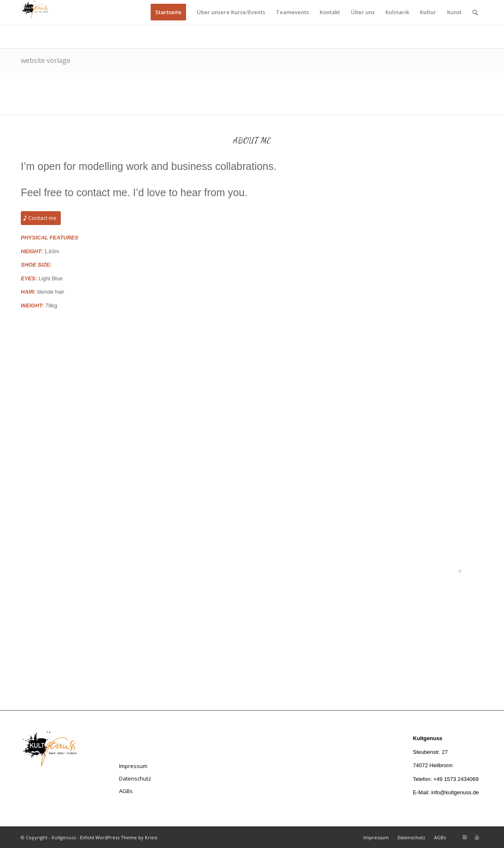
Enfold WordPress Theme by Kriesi (119, 837)
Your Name (330, 377)
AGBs (126, 791)
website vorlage (46, 60)
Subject (326, 457)
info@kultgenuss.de (455, 792)
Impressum (133, 766)
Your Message (333, 496)
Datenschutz (135, 778)
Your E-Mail (330, 417)
